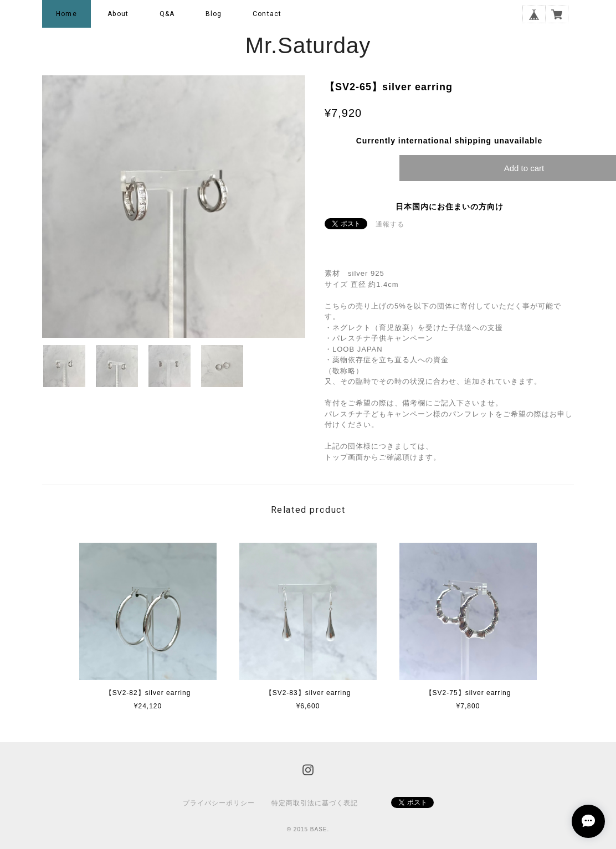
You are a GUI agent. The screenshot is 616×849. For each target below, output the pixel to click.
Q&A (167, 14)
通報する (390, 224)
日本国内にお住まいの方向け (450, 207)
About (118, 14)
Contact (267, 14)
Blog (214, 14)
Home (66, 14)
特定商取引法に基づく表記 (315, 803)
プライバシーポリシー (219, 803)
